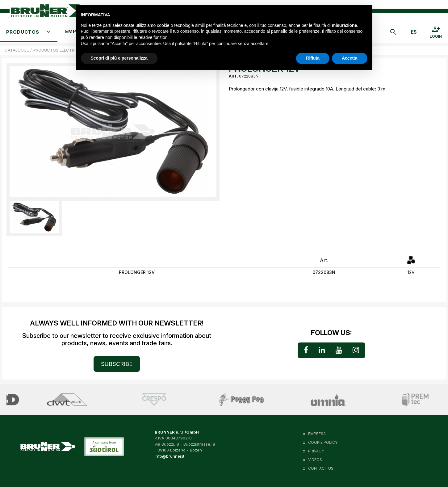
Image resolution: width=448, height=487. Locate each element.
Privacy (316, 451)
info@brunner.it (170, 456)
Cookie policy (323, 442)
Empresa (317, 434)
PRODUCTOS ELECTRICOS (59, 50)
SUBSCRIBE (117, 364)
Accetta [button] (350, 58)
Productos (23, 32)
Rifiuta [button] (313, 58)
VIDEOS (315, 460)
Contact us (321, 468)
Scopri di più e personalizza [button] (119, 58)
